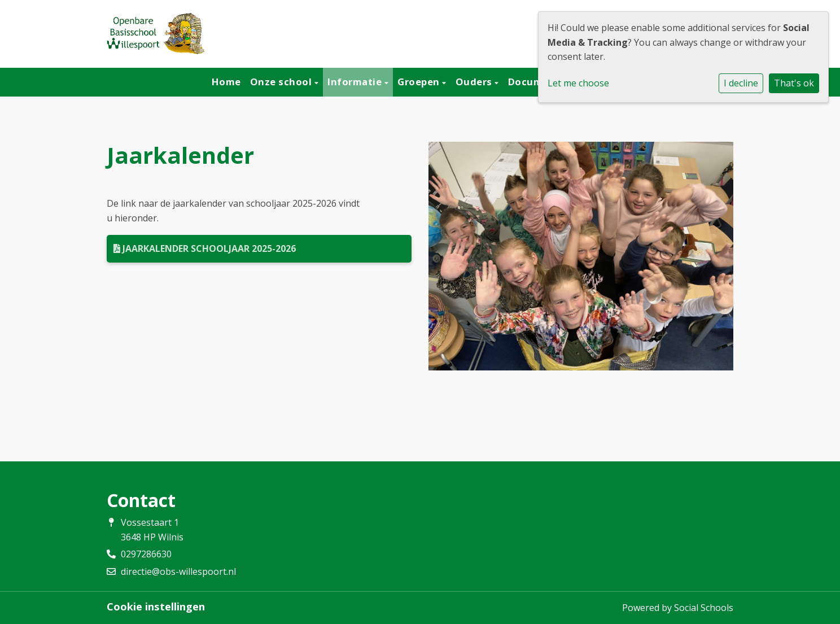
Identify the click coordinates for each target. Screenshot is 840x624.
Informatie (356, 82)
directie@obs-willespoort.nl (178, 571)
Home (226, 82)
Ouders (475, 82)
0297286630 (146, 554)
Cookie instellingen (156, 606)
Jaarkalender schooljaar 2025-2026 (205, 248)
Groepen (420, 82)
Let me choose (578, 83)
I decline (741, 83)
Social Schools (704, 608)
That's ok (794, 83)
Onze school (282, 82)
